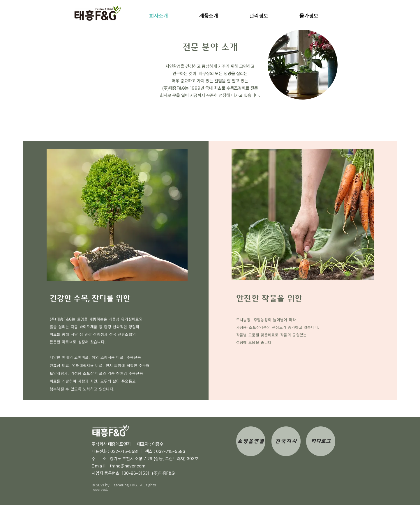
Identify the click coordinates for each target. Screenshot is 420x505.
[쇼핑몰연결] (251, 441)
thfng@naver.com (128, 466)
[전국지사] (286, 441)
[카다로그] (321, 441)
